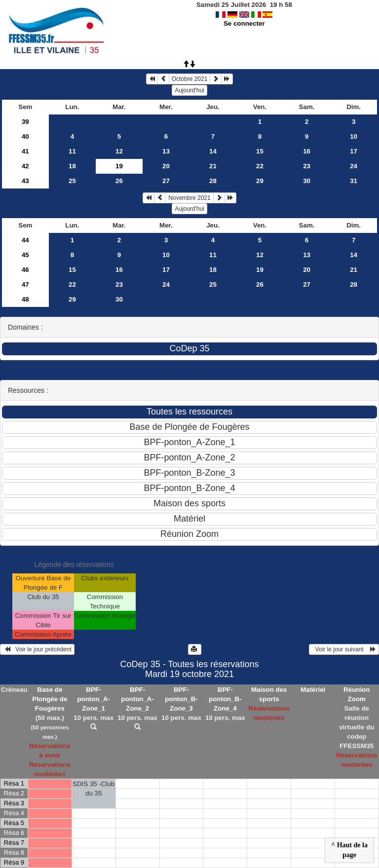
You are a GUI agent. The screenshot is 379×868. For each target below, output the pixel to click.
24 (354, 166)
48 (25, 299)
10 (354, 136)
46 (25, 270)
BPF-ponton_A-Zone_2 (137, 699)
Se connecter (244, 23)
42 (25, 166)
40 (25, 136)
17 (354, 151)
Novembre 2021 (189, 198)
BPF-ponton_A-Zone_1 (94, 699)
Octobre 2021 (190, 79)
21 (213, 166)
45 (25, 255)
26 (119, 181)
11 (72, 151)
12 (119, 151)
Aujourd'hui (189, 90)
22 (260, 166)
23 (307, 166)
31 (354, 181)
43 (25, 181)
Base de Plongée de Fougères (50, 699)
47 (25, 284)
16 (307, 151)
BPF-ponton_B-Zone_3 (181, 699)
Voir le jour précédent (37, 649)
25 (72, 181)
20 (166, 166)
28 (213, 181)
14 (213, 151)
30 (307, 181)
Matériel (313, 690)
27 (166, 181)
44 (25, 240)
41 (25, 151)
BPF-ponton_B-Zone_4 (225, 699)
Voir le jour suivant (344, 649)
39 (25, 122)
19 (260, 270)
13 (166, 151)
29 (260, 181)
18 (72, 166)
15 (260, 151)
